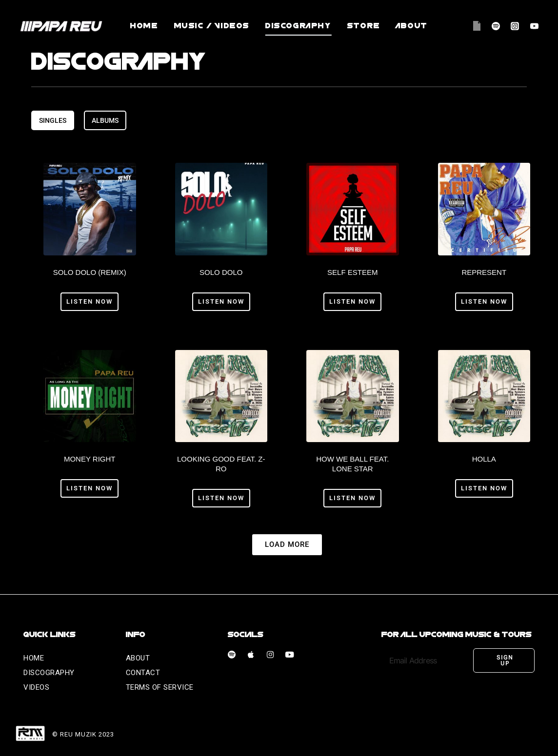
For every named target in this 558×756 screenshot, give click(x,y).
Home (144, 26)
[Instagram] (515, 26)
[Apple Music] (477, 26)
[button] (287, 544)
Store (364, 26)
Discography (299, 26)
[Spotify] (496, 26)
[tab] (53, 120)
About (412, 26)
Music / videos (212, 26)
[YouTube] (534, 26)
